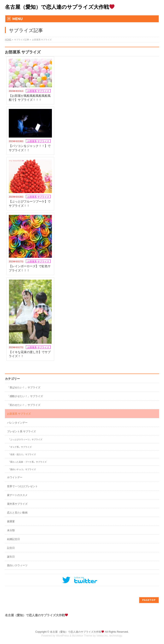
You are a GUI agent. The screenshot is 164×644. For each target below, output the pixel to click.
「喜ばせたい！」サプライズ (24, 387)
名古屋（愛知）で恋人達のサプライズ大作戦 (60, 7)
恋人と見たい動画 (17, 513)
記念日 (11, 548)
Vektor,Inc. (102, 636)
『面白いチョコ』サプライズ (22, 469)
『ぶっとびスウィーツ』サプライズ (25, 439)
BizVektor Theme (82, 636)
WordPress (62, 636)
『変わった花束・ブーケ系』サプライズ (27, 462)
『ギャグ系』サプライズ (20, 447)
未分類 (11, 530)
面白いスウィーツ (17, 565)
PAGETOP (149, 600)
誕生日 (11, 557)
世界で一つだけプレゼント (22, 486)
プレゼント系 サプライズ (21, 431)
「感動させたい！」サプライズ (25, 396)
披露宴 (11, 521)
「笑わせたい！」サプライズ (24, 405)
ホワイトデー (15, 477)
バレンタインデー (17, 423)
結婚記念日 (13, 539)
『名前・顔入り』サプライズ (22, 454)
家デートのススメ (17, 495)
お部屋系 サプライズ (38, 91)
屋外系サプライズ (17, 504)
